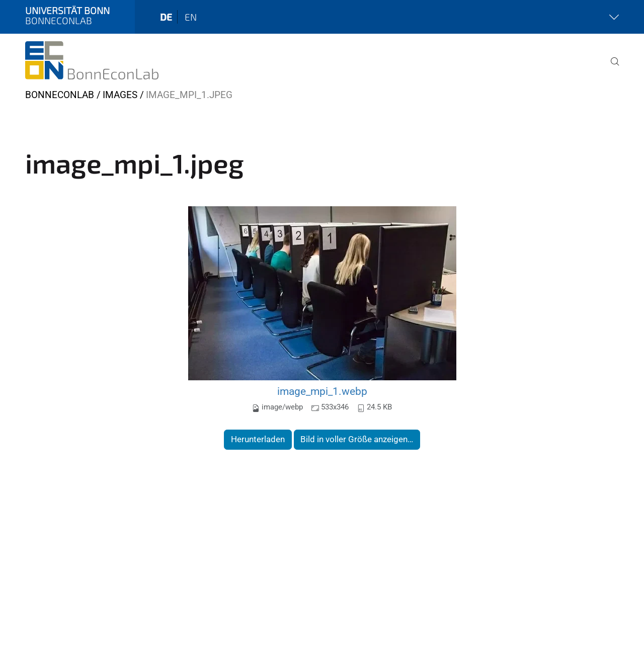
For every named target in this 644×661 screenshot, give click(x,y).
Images (120, 95)
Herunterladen (258, 439)
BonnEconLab (60, 95)
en (191, 17)
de (166, 17)
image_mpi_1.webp (322, 391)
